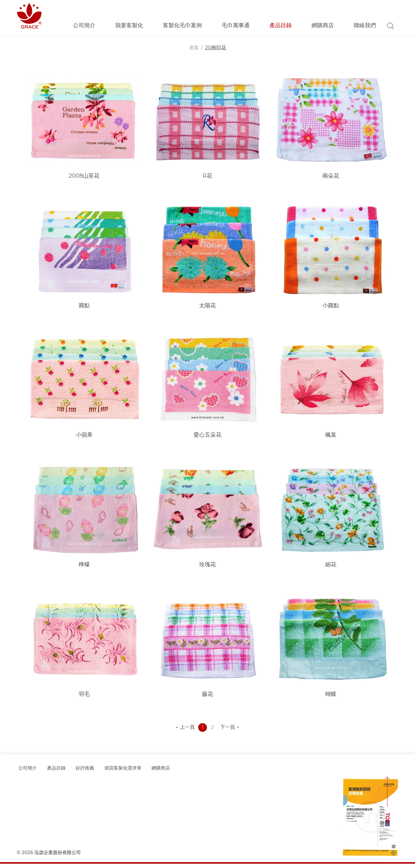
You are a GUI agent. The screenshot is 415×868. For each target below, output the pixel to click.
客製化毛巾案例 (182, 25)
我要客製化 (129, 25)
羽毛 (84, 698)
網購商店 (323, 25)
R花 (207, 176)
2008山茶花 (84, 176)
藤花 (207, 698)
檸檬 (84, 568)
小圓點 (331, 306)
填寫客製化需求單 (137, 772)
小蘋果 (84, 437)
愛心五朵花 (207, 437)
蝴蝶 (331, 698)
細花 (331, 568)
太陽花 (207, 306)
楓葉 (331, 437)
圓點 (84, 306)
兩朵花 (331, 176)
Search (390, 26)
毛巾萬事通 (236, 25)
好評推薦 (94, 772)
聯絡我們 (365, 25)
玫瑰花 (207, 568)
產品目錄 (281, 25)
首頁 (194, 48)
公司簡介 (84, 25)
